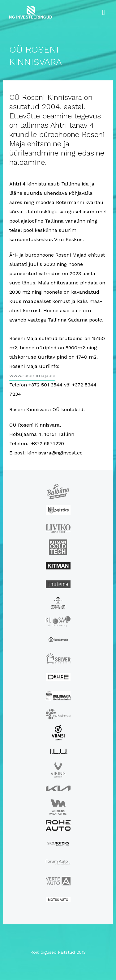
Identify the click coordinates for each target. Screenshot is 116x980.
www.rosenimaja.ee (32, 375)
